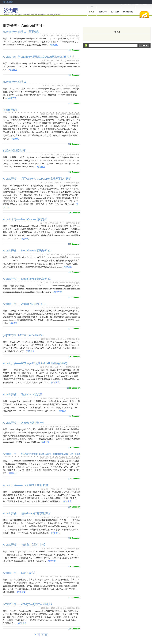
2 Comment (75, 144)
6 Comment (75, 213)
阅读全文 (54, 45)
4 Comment (75, 416)
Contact (103, 12)
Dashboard (137, 4)
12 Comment (75, 388)
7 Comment (75, 297)
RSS (144, 15)
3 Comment (75, 172)
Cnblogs (127, 4)
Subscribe (128, 12)
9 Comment (75, 244)
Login (146, 4)
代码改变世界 (8, 2)
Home (92, 12)
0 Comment (75, 357)
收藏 (78, 36)
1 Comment (75, 50)
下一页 (44, 635)
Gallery (115, 12)
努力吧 (11, 10)
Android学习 (32, 25)
